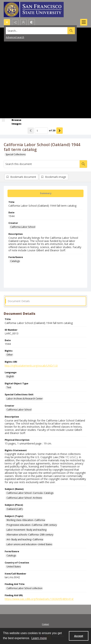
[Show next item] (60, 131)
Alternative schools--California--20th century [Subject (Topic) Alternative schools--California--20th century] (30, 535)
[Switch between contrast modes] (32, 22)
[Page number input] (41, 131)
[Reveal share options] (15, 22)
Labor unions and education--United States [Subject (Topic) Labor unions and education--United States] (29, 544)
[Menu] (84, 22)
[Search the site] (37, 31)
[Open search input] (7, 22)
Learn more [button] (39, 638)
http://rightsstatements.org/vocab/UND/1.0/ (31, 366)
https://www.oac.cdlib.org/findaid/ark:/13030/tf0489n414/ (39, 599)
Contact (45, 624)
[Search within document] (83, 164)
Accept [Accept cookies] (79, 636)
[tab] (45, 193)
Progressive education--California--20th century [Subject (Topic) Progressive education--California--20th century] (32, 525)
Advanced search (15, 37)
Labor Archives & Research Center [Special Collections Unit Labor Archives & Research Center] (25, 399)
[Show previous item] (31, 131)
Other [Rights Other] (10, 355)
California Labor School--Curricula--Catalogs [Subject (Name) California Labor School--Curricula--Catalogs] (30, 493)
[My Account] (23, 22)
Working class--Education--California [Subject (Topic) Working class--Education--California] (26, 520)
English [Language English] (10, 376)
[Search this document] (42, 164)
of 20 (52, 130)
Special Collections (16, 154)
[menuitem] (45, 624)
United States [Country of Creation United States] (14, 567)
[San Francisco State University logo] (34, 10)
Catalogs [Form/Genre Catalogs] (15, 261)
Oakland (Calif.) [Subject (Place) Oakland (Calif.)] (15, 509)
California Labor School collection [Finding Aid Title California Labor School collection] (24, 588)
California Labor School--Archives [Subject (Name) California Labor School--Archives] (24, 498)
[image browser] (14, 122)
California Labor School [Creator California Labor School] (23, 227)
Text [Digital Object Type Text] (9, 387)
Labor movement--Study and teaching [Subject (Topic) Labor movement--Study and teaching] (26, 530)
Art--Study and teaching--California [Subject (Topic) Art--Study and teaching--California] (25, 539)
